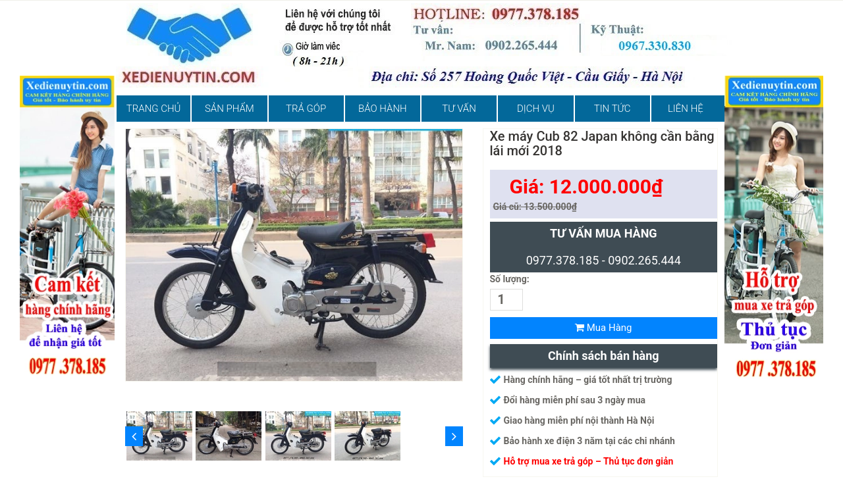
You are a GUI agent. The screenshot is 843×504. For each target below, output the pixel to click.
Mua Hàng (604, 328)
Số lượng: (510, 279)
